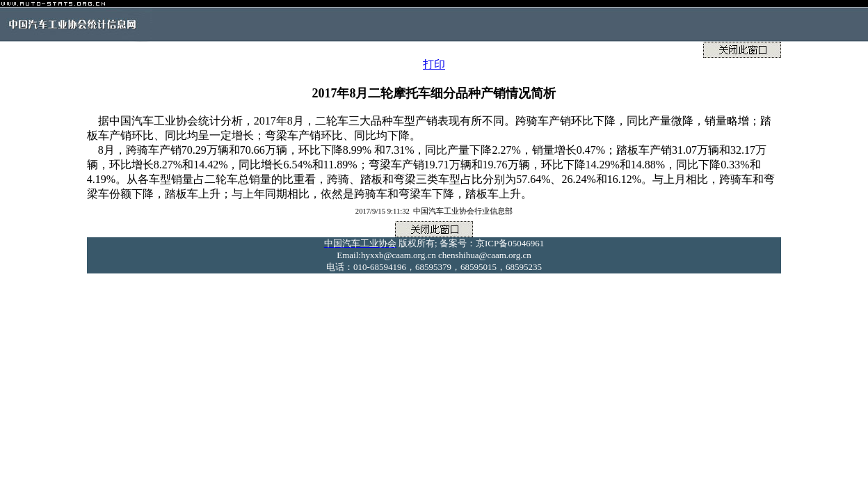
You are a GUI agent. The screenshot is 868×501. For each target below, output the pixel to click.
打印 (434, 64)
